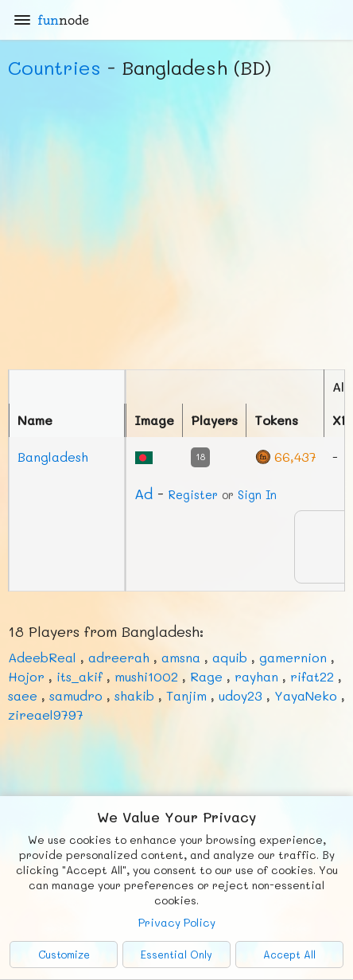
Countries (54, 67)
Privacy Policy (177, 922)
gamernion (293, 657)
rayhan (256, 676)
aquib (230, 657)
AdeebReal (42, 657)
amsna (181, 657)
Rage (206, 676)
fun (63, 20)
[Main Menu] (22, 20)
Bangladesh (53, 457)
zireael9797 (46, 715)
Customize (64, 955)
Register (193, 495)
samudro (76, 695)
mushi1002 (146, 676)
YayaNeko (306, 695)
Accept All (289, 955)
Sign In (257, 495)
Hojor (26, 676)
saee (23, 695)
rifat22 (312, 676)
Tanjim (186, 695)
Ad (144, 494)
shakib (134, 695)
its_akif (80, 676)
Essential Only (176, 955)
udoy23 (241, 695)
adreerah (119, 657)
